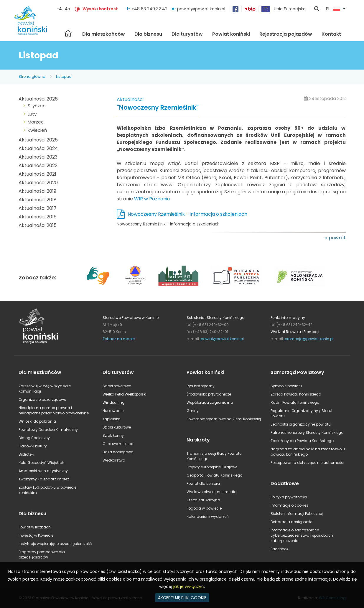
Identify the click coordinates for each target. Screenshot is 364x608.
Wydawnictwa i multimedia (212, 492)
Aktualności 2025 (38, 140)
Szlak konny (113, 435)
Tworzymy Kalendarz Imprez (44, 479)
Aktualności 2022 (38, 165)
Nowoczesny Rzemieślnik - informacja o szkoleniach (187, 214)
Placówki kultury (33, 446)
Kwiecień (37, 130)
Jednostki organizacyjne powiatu (301, 424)
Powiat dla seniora (203, 483)
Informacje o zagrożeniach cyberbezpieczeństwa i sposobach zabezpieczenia (302, 535)
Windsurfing (114, 402)
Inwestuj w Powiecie (36, 535)
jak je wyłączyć (189, 586)
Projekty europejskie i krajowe (212, 467)
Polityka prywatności (289, 497)
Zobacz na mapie (119, 339)
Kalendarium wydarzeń (208, 516)
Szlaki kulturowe (117, 427)
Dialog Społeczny (34, 438)
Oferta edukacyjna (203, 500)
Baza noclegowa (118, 452)
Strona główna (68, 33)
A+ (68, 9)
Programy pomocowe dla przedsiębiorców (42, 555)
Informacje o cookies (289, 505)
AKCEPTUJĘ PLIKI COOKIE (182, 598)
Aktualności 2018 (38, 200)
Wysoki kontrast (100, 9)
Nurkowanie (113, 411)
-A (59, 9)
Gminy (193, 411)
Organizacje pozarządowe (42, 399)
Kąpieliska (112, 419)
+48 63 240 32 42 (150, 9)
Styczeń (37, 106)
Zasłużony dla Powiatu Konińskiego (302, 441)
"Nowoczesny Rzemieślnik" (158, 108)
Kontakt (331, 34)
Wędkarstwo (114, 460)
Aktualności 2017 (38, 208)
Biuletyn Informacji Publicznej (297, 514)
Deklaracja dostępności (292, 522)
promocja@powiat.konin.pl (309, 339)
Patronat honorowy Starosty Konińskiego (307, 432)
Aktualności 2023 (38, 157)
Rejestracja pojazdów (286, 34)
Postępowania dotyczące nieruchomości (307, 463)
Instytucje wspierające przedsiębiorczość (55, 544)
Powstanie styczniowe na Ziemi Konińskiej (224, 419)
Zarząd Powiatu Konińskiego (296, 394)
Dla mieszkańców (104, 34)
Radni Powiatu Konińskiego (295, 402)
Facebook (279, 549)
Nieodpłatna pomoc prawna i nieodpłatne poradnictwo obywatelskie (54, 410)
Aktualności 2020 (38, 183)
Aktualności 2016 (38, 217)
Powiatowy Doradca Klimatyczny (48, 430)
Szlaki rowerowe (117, 386)
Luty (32, 114)
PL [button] (333, 9)
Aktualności (130, 99)
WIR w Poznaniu (152, 199)
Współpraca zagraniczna (210, 402)
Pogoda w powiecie (204, 508)
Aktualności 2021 (37, 174)
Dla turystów (187, 34)
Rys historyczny (201, 386)
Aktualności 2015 (38, 225)
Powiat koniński (231, 34)
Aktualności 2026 (38, 99)
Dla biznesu (148, 34)
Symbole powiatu (286, 386)
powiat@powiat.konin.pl (201, 9)
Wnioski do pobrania (37, 421)
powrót (337, 238)
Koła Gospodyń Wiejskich (41, 463)
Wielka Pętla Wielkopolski (125, 394)
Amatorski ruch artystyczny (43, 471)
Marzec (36, 122)
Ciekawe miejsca (118, 444)
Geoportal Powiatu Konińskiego (214, 475)
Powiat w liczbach (35, 527)
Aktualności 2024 (38, 148)
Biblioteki (26, 454)
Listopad (64, 76)
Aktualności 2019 (37, 191)
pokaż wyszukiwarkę (317, 9)
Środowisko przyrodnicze (209, 394)
